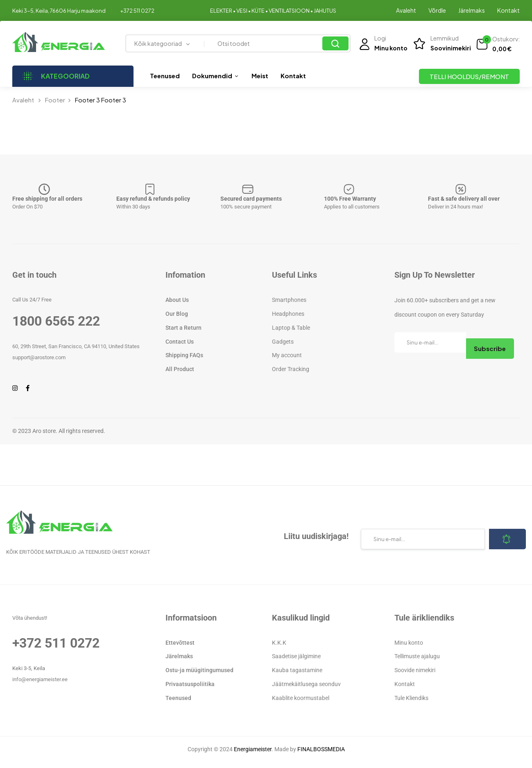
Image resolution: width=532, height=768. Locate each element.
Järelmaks (472, 10)
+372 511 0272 (137, 11)
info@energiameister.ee (40, 679)
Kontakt (508, 10)
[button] (498, 44)
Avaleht (406, 10)
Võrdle (437, 10)
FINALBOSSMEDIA (321, 749)
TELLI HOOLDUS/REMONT (469, 76)
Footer (55, 100)
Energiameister (253, 749)
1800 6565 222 (56, 321)
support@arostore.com (39, 357)
